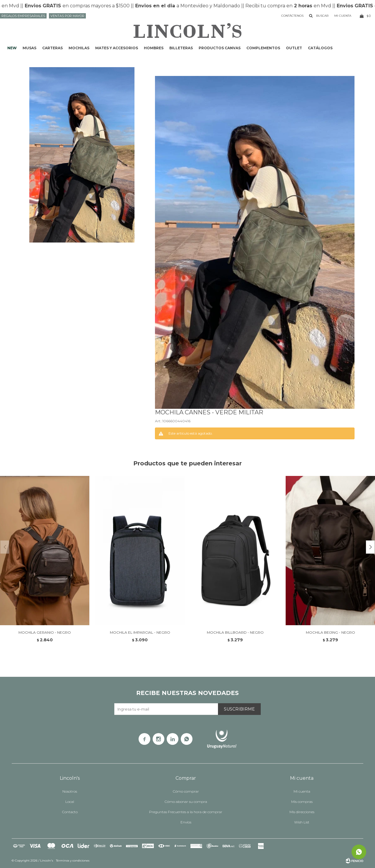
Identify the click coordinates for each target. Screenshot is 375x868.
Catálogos (320, 48)
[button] (370, 547)
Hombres (154, 48)
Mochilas (79, 48)
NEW (12, 48)
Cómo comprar (186, 791)
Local (70, 802)
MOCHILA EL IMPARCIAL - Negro (140, 632)
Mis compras (302, 802)
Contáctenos (292, 16)
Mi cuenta (302, 791)
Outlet (294, 48)
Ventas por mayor (67, 16)
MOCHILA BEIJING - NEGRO (330, 632)
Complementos (263, 48)
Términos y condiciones (73, 861)
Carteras (52, 48)
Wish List (302, 822)
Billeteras (181, 48)
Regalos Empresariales (23, 16)
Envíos (186, 822)
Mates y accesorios (117, 48)
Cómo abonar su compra (186, 802)
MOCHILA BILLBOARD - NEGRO (235, 632)
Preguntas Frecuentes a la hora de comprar (186, 812)
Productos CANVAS (220, 48)
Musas (29, 48)
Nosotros (70, 791)
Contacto (70, 812)
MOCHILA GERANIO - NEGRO (45, 632)
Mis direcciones (302, 812)
